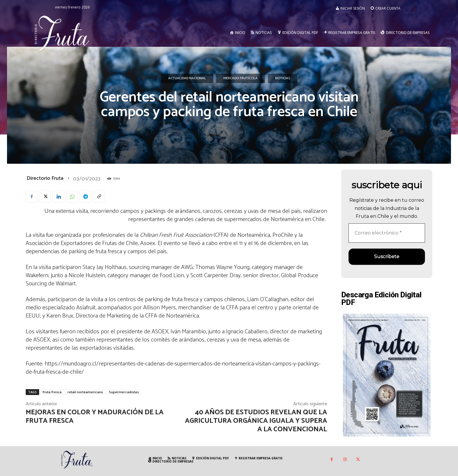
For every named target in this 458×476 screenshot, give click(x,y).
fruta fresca (52, 392)
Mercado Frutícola (241, 78)
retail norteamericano (85, 392)
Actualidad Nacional (187, 78)
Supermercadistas (124, 392)
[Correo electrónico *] (387, 233)
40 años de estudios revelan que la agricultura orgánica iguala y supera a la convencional (256, 421)
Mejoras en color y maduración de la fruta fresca (95, 417)
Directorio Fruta (45, 178)
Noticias (283, 78)
